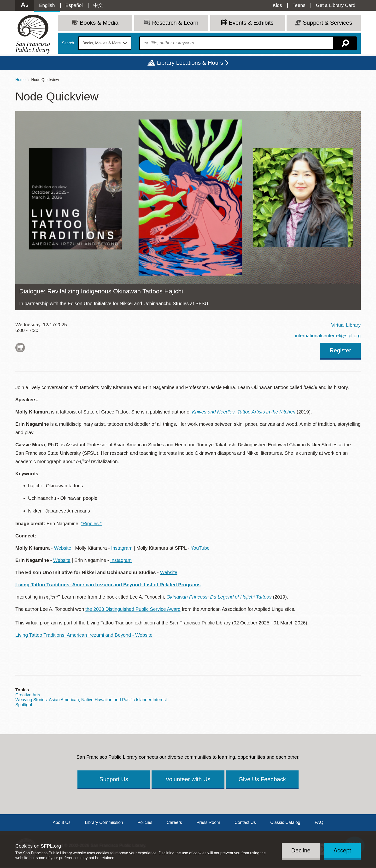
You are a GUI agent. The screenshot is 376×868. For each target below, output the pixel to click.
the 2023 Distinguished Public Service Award (133, 609)
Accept (342, 850)
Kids (277, 5)
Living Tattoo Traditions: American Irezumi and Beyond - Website (84, 635)
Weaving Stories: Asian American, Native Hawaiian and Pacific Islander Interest (91, 700)
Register (340, 350)
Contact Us (245, 822)
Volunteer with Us (188, 779)
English (47, 5)
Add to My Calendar (20, 348)
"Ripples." (91, 524)
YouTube (200, 548)
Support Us (114, 779)
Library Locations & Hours (190, 63)
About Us (62, 822)
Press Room (208, 822)
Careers (174, 822)
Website (63, 548)
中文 (98, 5)
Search (68, 43)
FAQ (319, 822)
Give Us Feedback (262, 779)
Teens (299, 5)
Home (21, 80)
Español (74, 5)
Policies (145, 822)
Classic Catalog (285, 822)
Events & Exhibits (251, 23)
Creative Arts (28, 695)
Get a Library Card (336, 5)
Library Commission (104, 822)
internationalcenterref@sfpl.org (328, 336)
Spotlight (24, 705)
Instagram (122, 548)
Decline (301, 850)
